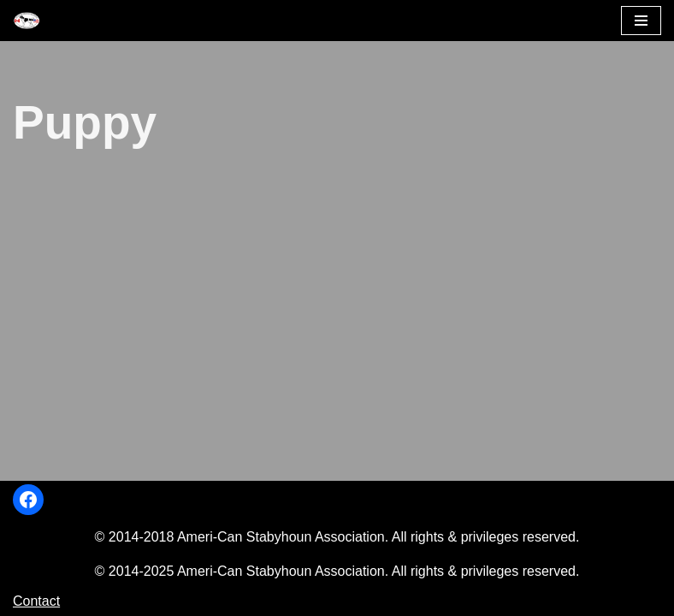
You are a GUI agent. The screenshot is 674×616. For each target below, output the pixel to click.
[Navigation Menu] (641, 21)
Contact (36, 601)
